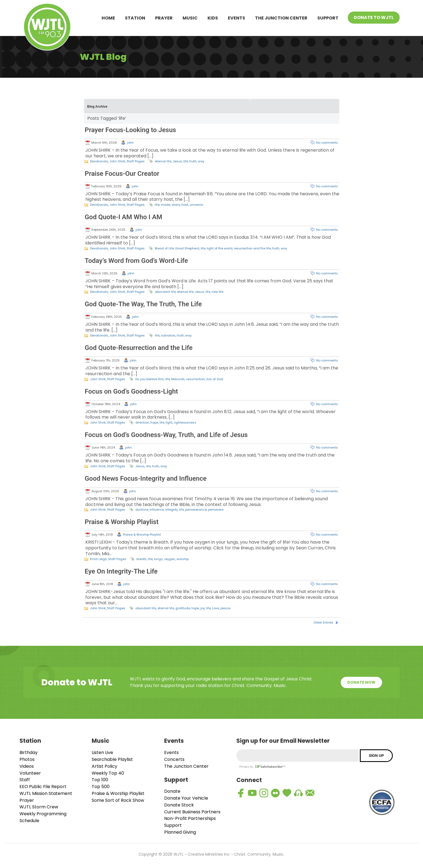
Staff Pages (136, 161)
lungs (158, 559)
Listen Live (102, 752)
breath (142, 559)
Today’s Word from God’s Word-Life (136, 261)
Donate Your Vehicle (186, 798)
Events (236, 18)
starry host (180, 205)
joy (203, 608)
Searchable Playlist (112, 759)
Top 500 (101, 787)
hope (154, 422)
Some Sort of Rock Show (118, 800)
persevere (216, 510)
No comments (327, 143)
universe (196, 205)
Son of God (215, 379)
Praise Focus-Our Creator (122, 174)
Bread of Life (164, 248)
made (166, 205)
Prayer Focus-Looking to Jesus (131, 130)
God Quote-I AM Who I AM (124, 217)
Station (135, 18)
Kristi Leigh (98, 559)
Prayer (164, 18)
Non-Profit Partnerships (190, 818)
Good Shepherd (187, 248)
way (201, 161)
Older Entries (323, 622)
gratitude (183, 608)
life (186, 161)
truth (193, 161)
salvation (168, 335)
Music (190, 18)
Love (216, 608)
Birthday (29, 752)
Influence (157, 510)
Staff (25, 780)
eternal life (163, 161)
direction (142, 422)
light (169, 422)
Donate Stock (179, 805)
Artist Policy (104, 766)
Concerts (174, 759)
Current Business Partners (192, 812)
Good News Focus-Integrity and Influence (146, 478)
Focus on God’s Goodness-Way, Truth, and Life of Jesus (166, 435)
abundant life (165, 292)
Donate (172, 791)
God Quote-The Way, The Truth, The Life (143, 304)
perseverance (196, 510)
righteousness (185, 422)
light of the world (220, 248)
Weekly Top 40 (108, 773)
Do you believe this (150, 379)
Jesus (177, 161)
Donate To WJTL (374, 17)
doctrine (142, 510)
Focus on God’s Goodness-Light (131, 391)
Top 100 (100, 780)
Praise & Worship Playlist (122, 522)
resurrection (195, 379)
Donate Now (361, 682)
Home (108, 18)
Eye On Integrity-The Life (121, 571)
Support (328, 18)
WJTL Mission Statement (46, 793)
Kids (213, 18)
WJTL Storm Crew (39, 807)
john (130, 143)
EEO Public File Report (43, 787)
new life (218, 292)
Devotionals (99, 161)
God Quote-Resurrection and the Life (139, 348)
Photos (27, 759)
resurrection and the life (252, 248)
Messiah (178, 379)
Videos (27, 766)
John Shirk (117, 161)
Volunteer (30, 773)
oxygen (170, 559)
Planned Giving (180, 832)
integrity (172, 510)
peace (225, 608)
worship (183, 559)
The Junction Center (281, 18)
